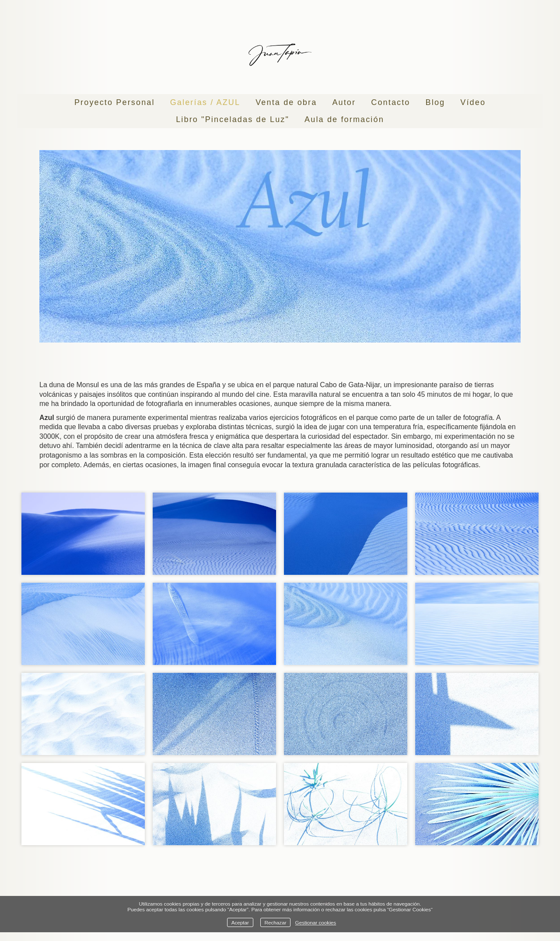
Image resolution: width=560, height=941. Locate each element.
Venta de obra (286, 102)
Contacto (390, 102)
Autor (344, 102)
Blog (436, 102)
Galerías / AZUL (205, 102)
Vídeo (473, 102)
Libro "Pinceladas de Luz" (233, 119)
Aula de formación (344, 119)
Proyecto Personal (115, 102)
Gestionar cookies (316, 922)
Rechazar (276, 922)
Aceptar (240, 922)
